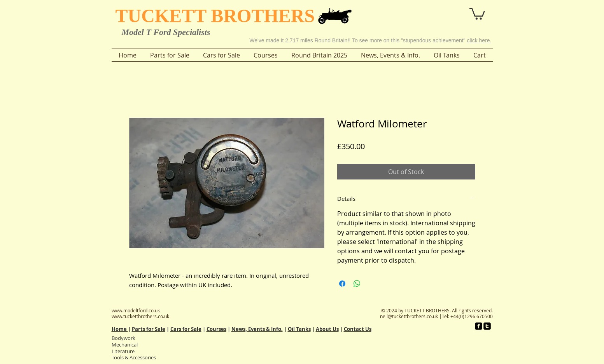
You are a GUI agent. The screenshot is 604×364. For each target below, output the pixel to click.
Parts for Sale (149, 329)
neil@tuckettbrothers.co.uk (409, 316)
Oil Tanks (299, 329)
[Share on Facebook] (342, 284)
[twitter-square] (487, 326)
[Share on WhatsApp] (357, 284)
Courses (216, 329)
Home (120, 329)
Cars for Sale (186, 329)
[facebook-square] (479, 326)
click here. (479, 40)
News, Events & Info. (257, 329)
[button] (456, 11)
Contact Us (358, 329)
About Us (327, 329)
